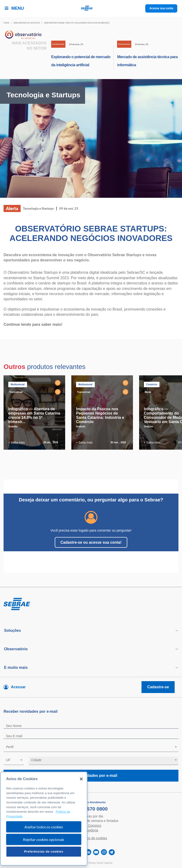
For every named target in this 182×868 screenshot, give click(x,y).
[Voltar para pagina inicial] (91, 604)
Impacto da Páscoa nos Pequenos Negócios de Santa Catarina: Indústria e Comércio (100, 415)
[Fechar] (81, 779)
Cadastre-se (158, 687)
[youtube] (96, 852)
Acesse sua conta (161, 8)
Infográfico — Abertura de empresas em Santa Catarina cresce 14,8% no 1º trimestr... (34, 415)
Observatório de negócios (27, 23)
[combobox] (91, 748)
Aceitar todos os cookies (44, 827)
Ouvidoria (91, 830)
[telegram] (112, 852)
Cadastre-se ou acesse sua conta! (91, 542)
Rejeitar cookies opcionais (44, 839)
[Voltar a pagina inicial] (91, 8)
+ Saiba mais (17, 443)
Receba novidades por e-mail (91, 776)
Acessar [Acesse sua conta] (18, 687)
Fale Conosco (91, 826)
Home (6, 23)
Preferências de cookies (44, 851)
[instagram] (104, 852)
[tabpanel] (36, 413)
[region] (44, 819)
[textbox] (93, 747)
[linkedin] (88, 852)
